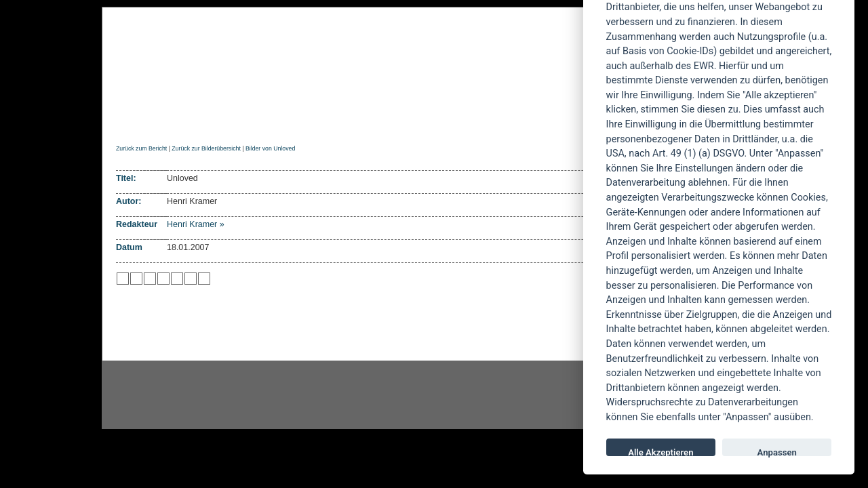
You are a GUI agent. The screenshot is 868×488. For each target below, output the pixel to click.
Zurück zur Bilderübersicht (206, 148)
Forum (573, 120)
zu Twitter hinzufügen (123, 279)
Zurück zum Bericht (141, 148)
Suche (524, 120)
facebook (363, 395)
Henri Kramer (192, 224)
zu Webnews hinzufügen (150, 279)
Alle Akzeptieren (660, 452)
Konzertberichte (308, 120)
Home (128, 120)
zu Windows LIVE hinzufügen (204, 279)
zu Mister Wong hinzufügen (136, 279)
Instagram (212, 395)
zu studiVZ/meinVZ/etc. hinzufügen (177, 279)
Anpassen (777, 452)
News (172, 120)
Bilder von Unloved (270, 148)
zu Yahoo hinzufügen (191, 279)
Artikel (389, 120)
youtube (515, 395)
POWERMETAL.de (333, 59)
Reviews (224, 120)
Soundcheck (458, 120)
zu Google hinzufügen (163, 279)
